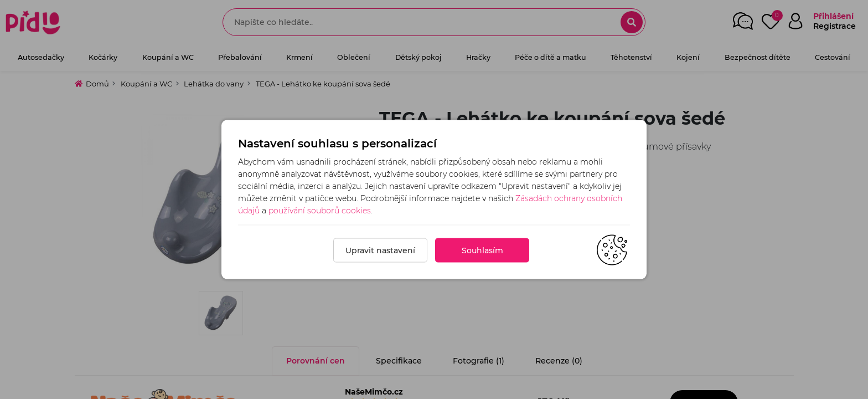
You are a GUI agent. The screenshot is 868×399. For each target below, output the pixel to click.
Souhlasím (482, 250)
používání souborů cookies (320, 211)
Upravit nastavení (380, 250)
